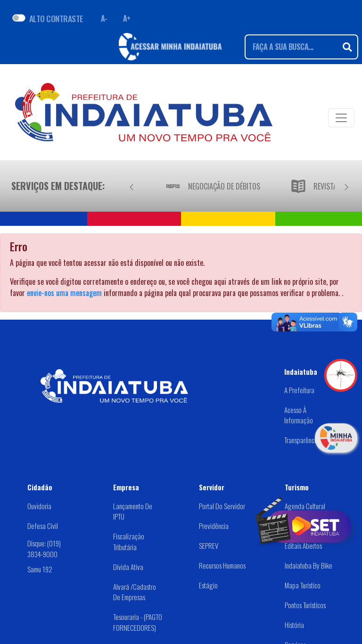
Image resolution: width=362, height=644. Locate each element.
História (294, 625)
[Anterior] (132, 186)
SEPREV (209, 545)
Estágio (208, 585)
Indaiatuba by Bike (309, 565)
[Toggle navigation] (341, 118)
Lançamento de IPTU (133, 511)
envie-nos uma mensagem (64, 293)
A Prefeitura (299, 390)
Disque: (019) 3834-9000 (44, 549)
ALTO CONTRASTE (56, 18)
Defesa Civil (43, 526)
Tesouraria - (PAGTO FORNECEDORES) (138, 622)
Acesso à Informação (299, 415)
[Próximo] (346, 186)
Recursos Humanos (222, 565)
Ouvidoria (39, 506)
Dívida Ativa (128, 567)
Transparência (302, 440)
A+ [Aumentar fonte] (127, 18)
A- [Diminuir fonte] (104, 18)
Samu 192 (40, 569)
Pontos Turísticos (305, 605)
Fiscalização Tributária (129, 541)
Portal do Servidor (222, 506)
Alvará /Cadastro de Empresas (135, 592)
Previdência (214, 526)
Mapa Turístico (303, 585)
